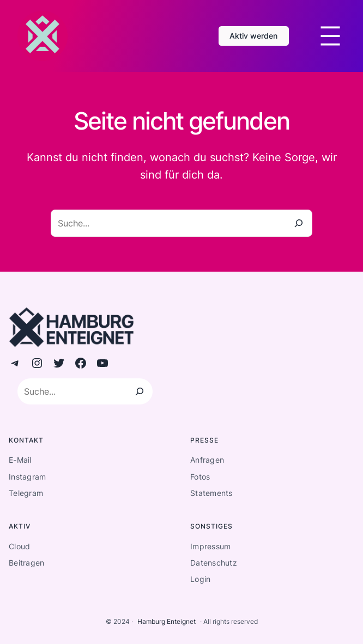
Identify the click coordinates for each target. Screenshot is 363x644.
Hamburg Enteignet (167, 621)
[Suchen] (140, 391)
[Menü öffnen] (330, 36)
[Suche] (299, 223)
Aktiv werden (253, 36)
